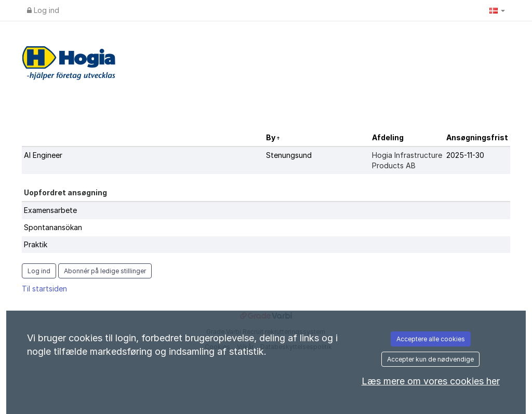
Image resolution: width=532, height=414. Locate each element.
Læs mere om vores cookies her (431, 381)
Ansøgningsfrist (477, 137)
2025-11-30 (465, 155)
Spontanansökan (53, 227)
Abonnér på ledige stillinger (105, 271)
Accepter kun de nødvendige (430, 359)
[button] (497, 10)
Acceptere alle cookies (431, 339)
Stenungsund (289, 155)
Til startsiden (44, 289)
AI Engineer (43, 155)
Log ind (43, 10)
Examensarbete (50, 210)
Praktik (36, 244)
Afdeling (388, 137)
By (271, 137)
